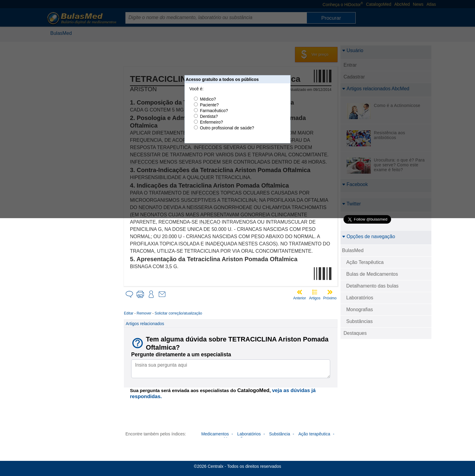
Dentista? (209, 116)
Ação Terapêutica (365, 262)
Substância (279, 434)
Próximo (330, 298)
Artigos (315, 298)
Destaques (355, 333)
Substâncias (359, 321)
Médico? (208, 99)
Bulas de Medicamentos (372, 274)
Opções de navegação (369, 236)
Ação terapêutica (314, 434)
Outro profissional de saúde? (227, 128)
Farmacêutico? (214, 111)
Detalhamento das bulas (372, 286)
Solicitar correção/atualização (178, 313)
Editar (129, 313)
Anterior (300, 298)
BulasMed (353, 250)
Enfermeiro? (211, 122)
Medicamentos (215, 434)
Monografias (360, 310)
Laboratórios (360, 298)
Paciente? (209, 105)
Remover (144, 313)
